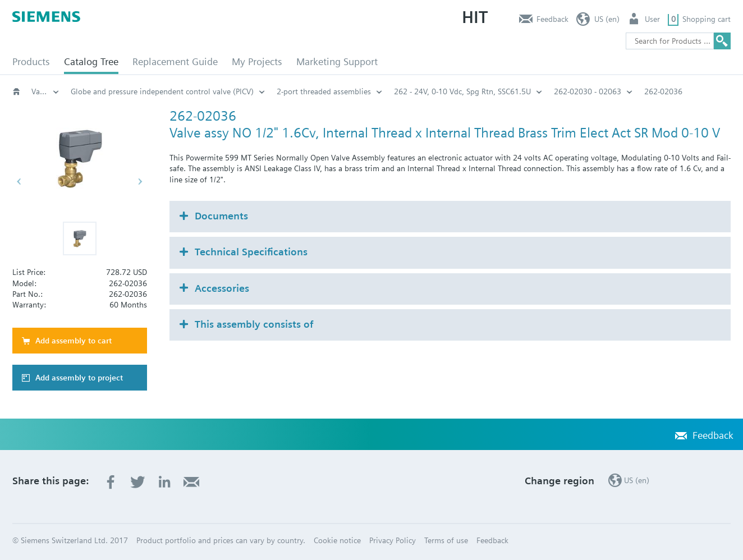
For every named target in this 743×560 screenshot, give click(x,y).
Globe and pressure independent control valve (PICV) (162, 91)
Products (31, 61)
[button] (80, 238)
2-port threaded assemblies (324, 91)
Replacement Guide (175, 61)
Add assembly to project (79, 378)
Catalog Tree (91, 61)
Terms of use (446, 540)
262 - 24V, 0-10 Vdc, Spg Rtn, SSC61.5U (462, 91)
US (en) (607, 19)
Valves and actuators (45, 91)
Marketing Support (337, 61)
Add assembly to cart (74, 341)
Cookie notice (337, 540)
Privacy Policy (393, 540)
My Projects (257, 61)
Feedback (552, 19)
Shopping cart (707, 19)
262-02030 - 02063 (588, 91)
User (652, 19)
